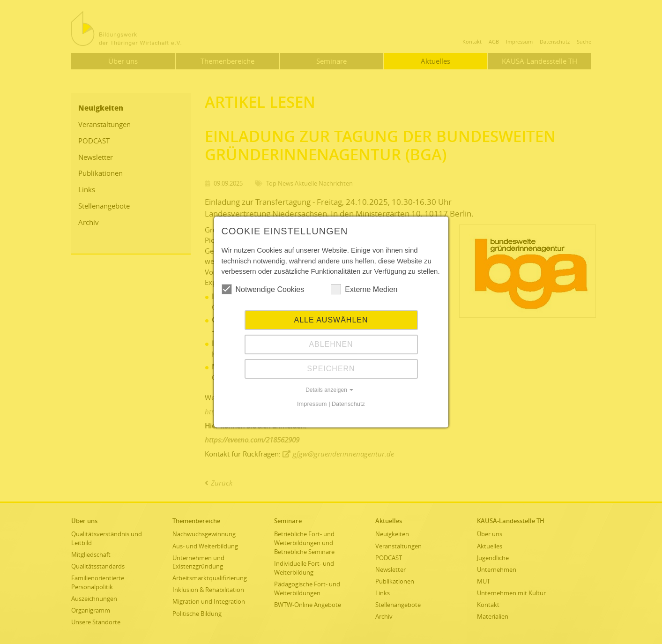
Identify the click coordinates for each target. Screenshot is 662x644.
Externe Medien (364, 289)
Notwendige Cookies (263, 289)
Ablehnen (331, 344)
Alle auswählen (331, 320)
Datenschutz (348, 404)
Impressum (312, 404)
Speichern (331, 369)
